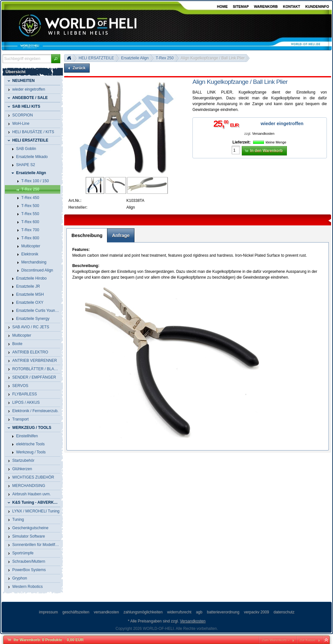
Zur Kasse (307, 640)
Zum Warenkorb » (276, 640)
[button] (56, 59)
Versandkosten (263, 134)
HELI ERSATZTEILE (96, 58)
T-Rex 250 (165, 58)
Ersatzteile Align (135, 58)
